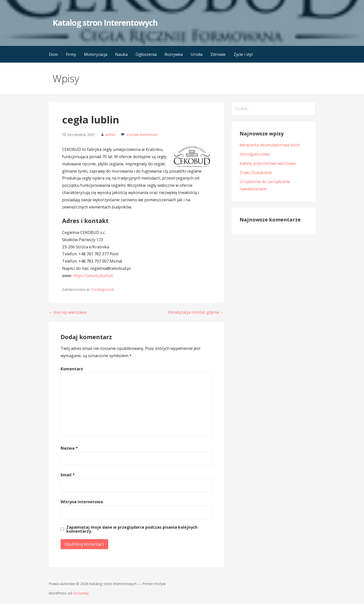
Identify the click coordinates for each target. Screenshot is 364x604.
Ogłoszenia (146, 54)
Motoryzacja (96, 54)
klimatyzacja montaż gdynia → (196, 312)
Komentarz (72, 369)
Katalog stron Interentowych (105, 23)
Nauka (121, 54)
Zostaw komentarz (142, 135)
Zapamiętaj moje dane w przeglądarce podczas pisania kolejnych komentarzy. (132, 529)
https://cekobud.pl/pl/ (93, 276)
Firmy (71, 54)
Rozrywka (174, 54)
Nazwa (69, 448)
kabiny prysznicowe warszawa (268, 163)
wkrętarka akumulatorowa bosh (270, 145)
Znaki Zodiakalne (256, 173)
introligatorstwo (255, 154)
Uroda (197, 54)
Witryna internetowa (82, 502)
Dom (53, 54)
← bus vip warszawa (68, 312)
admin (110, 135)
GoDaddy (81, 593)
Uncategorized (102, 289)
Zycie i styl (243, 54)
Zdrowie (218, 54)
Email (68, 475)
